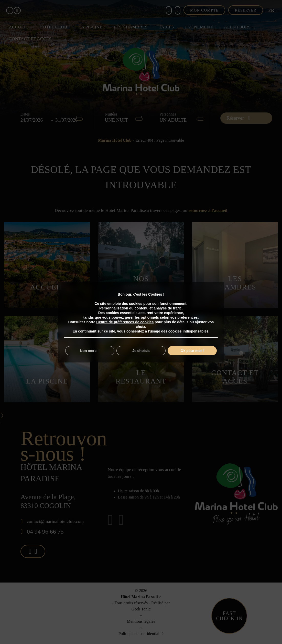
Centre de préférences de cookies (125, 322)
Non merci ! (90, 351)
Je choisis (141, 351)
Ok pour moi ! (192, 351)
